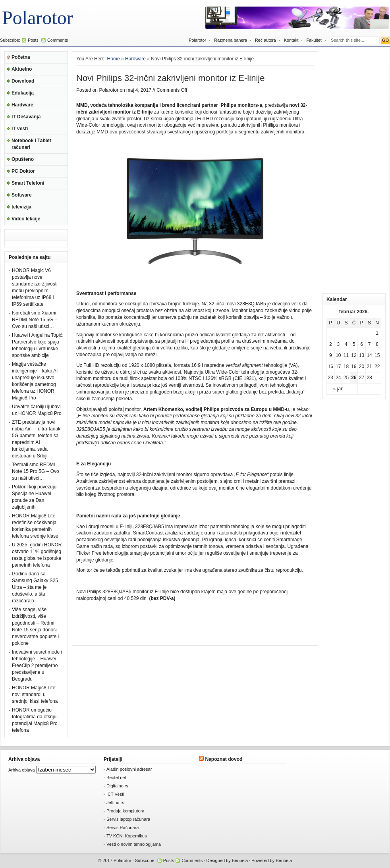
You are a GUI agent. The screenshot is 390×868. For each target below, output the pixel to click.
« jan (338, 389)
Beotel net (116, 777)
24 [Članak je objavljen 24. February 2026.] (338, 378)
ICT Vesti (115, 794)
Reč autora (265, 40)
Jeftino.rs (115, 802)
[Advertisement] (354, 170)
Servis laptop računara (128, 819)
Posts (33, 40)
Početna (21, 57)
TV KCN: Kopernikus (126, 836)
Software (22, 195)
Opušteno (23, 159)
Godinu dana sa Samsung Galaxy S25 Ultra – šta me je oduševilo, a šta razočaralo (35, 587)
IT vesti (20, 129)
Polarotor (38, 18)
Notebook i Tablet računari (31, 144)
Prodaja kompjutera (125, 811)
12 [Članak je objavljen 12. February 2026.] (354, 355)
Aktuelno (22, 69)
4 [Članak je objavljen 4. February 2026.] (346, 344)
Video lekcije (26, 219)
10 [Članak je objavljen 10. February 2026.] (338, 355)
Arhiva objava (22, 770)
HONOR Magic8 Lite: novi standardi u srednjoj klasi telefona (35, 694)
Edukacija (23, 93)
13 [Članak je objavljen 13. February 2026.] (362, 355)
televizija (21, 207)
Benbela (240, 860)
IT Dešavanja (26, 117)
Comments (58, 40)
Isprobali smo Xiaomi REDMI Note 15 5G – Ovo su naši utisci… (34, 320)
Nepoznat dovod (224, 759)
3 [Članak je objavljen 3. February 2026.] (339, 344)
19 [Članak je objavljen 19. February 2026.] (354, 366)
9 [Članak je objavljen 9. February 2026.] (331, 355)
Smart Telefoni (28, 183)
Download (23, 81)
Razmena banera (231, 40)
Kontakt (291, 40)
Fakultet (314, 40)
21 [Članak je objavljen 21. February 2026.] (369, 366)
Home (114, 59)
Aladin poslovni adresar (129, 769)
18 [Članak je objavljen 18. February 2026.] (346, 366)
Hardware (22, 105)
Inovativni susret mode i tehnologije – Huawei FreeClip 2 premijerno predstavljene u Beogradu (37, 665)
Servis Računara (123, 827)
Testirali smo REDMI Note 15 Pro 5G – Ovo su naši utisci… (36, 471)
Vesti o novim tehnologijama (134, 844)
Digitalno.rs (117, 786)
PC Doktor (23, 171)
